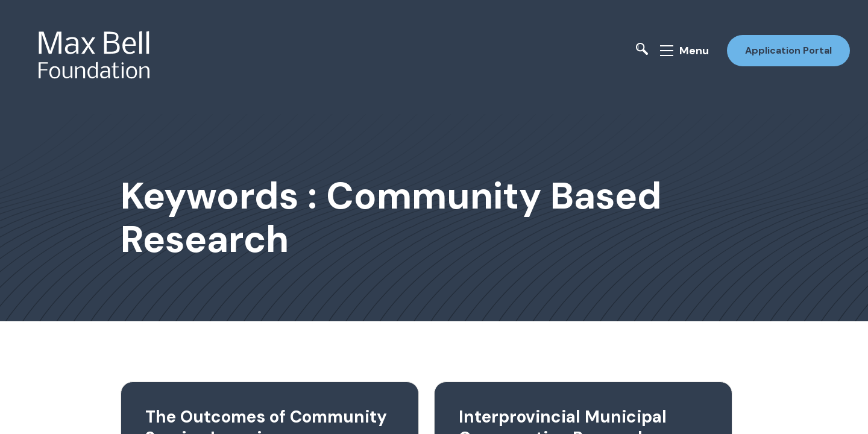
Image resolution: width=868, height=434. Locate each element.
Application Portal (788, 50)
